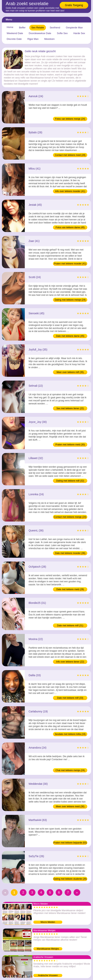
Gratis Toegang (74, 5)
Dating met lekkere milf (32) (70, 481)
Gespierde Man (74, 28)
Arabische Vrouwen (48, 975)
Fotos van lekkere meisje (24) (70, 119)
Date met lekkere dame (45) (70, 336)
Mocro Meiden (48, 922)
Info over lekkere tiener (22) (70, 662)
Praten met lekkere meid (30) (70, 445)
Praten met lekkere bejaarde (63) (70, 843)
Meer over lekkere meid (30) (70, 806)
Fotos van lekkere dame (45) (70, 227)
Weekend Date (15, 33)
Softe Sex (62, 33)
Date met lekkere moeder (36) (70, 553)
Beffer (22, 28)
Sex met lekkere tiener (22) (70, 408)
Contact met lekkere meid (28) (70, 155)
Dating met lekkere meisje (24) (70, 300)
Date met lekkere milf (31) (70, 626)
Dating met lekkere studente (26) (70, 879)
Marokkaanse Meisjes (48, 949)
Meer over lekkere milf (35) (70, 372)
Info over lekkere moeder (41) (70, 191)
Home (10, 27)
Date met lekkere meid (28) (70, 589)
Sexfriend (55, 28)
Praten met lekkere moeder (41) (70, 264)
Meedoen (49, 39)
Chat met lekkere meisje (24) (70, 770)
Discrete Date (14, 39)
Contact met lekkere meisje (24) (70, 517)
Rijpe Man (33, 39)
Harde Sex (79, 33)
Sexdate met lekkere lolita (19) (70, 734)
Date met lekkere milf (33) (70, 698)
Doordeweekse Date (40, 33)
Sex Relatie (38, 28)
